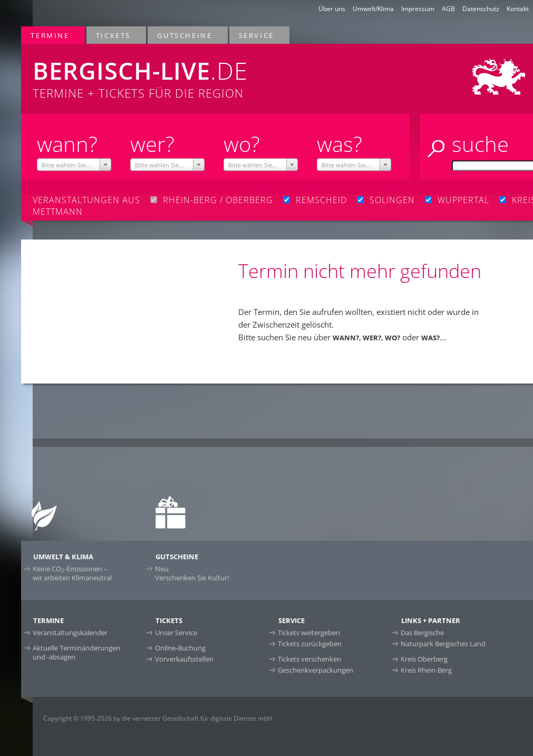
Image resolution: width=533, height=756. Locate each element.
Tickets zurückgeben (310, 644)
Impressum (418, 9)
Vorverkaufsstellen (184, 659)
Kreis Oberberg (424, 659)
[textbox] (74, 165)
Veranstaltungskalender (70, 633)
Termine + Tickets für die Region (177, 72)
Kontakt (518, 9)
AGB (448, 9)
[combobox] (74, 165)
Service (257, 35)
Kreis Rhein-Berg (426, 670)
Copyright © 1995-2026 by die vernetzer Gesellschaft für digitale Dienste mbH (158, 718)
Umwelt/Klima (373, 9)
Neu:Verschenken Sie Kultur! (192, 573)
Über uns (332, 9)
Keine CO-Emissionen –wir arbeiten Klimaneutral (72, 573)
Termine (50, 35)
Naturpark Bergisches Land (443, 644)
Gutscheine (185, 35)
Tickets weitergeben (309, 633)
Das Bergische (422, 633)
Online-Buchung (180, 648)
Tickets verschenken (309, 659)
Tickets (114, 35)
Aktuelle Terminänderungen (76, 652)
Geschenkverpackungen (316, 670)
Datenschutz (481, 9)
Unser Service (176, 633)
